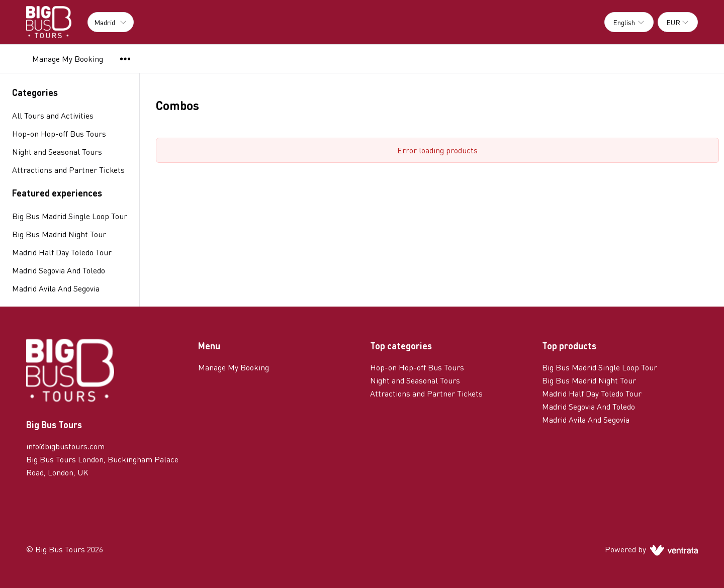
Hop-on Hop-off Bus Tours (417, 367)
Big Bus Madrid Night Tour (59, 234)
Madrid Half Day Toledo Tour (62, 252)
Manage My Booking (68, 59)
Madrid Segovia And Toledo (59, 270)
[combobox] (629, 22)
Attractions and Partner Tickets (426, 393)
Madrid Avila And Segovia (56, 288)
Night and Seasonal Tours (415, 380)
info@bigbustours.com (65, 446)
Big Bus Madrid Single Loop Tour (70, 216)
